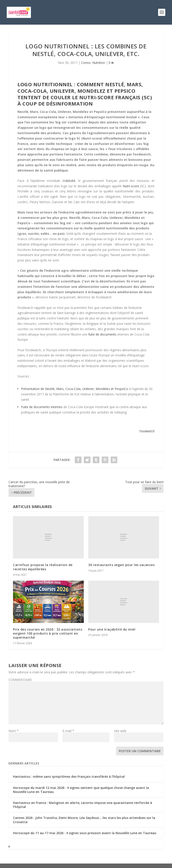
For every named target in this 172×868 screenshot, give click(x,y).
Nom (14, 731)
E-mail (68, 731)
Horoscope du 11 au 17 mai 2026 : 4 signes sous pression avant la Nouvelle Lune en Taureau (85, 833)
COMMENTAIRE (20, 680)
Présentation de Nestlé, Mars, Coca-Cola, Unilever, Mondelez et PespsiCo (75, 389)
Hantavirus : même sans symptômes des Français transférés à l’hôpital (69, 776)
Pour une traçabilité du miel (112, 629)
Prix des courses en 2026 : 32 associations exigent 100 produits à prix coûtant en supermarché (48, 633)
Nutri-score (131, 186)
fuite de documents (102, 334)
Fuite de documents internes (42, 407)
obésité (70, 181)
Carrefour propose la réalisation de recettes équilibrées (43, 567)
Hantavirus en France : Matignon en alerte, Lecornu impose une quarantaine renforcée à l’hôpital (83, 805)
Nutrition (99, 63)
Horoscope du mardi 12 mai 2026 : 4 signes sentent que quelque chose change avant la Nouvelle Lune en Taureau (81, 790)
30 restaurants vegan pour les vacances (121, 565)
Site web (120, 731)
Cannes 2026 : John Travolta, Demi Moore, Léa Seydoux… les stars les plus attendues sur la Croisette (84, 820)
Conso (86, 63)
